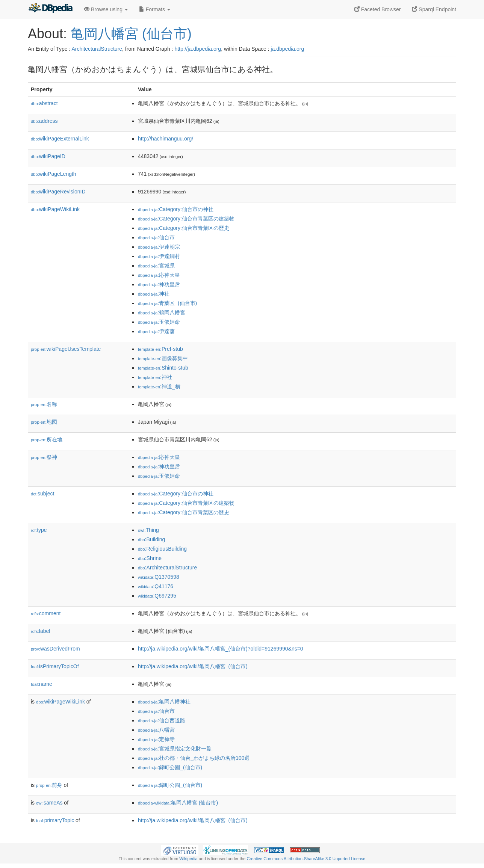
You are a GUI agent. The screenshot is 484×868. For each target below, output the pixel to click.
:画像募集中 (163, 358)
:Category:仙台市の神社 (176, 209)
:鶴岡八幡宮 (162, 312)
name (42, 684)
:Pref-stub (160, 349)
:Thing (148, 530)
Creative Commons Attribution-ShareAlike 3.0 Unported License (306, 859)
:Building (151, 539)
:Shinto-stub (163, 368)
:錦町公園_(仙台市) (170, 767)
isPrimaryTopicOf (55, 666)
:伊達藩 (156, 331)
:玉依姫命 (159, 322)
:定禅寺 (156, 739)
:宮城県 (156, 266)
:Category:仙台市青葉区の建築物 (186, 219)
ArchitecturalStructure (97, 49)
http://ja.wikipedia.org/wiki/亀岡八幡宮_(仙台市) (193, 666)
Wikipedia (188, 859)
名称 (44, 404)
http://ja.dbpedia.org (198, 49)
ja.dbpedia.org (287, 49)
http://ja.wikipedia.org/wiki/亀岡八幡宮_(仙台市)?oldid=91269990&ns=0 (221, 649)
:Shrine (150, 558)
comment (46, 613)
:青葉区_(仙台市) (167, 303)
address (44, 121)
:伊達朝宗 (159, 247)
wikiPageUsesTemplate (66, 349)
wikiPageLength (54, 174)
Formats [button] (155, 9)
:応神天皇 (159, 275)
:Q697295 (157, 596)
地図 (44, 422)
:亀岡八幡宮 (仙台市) (178, 803)
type (39, 530)
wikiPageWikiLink (55, 209)
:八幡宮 (156, 730)
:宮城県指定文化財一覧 (175, 749)
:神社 (154, 294)
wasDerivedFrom (55, 649)
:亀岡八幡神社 (164, 702)
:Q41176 (156, 586)
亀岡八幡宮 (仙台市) (131, 34)
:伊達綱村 (159, 256)
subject (42, 494)
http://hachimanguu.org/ (166, 139)
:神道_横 (159, 386)
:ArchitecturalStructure (167, 568)
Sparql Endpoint (434, 9)
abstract (44, 103)
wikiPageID (48, 156)
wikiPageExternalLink (60, 139)
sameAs (49, 803)
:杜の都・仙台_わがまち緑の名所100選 (194, 758)
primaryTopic (55, 820)
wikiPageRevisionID (58, 192)
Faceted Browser (378, 9)
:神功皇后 (159, 284)
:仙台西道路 (162, 720)
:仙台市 (156, 237)
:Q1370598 (159, 577)
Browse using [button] (106, 9)
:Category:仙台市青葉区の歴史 (184, 228)
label (40, 631)
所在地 (47, 439)
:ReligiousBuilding (162, 549)
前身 (49, 785)
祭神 (44, 457)
